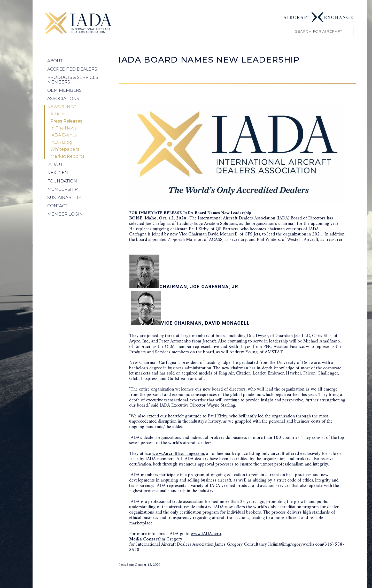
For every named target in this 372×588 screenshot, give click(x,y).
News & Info (62, 107)
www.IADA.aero (206, 534)
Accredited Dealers (72, 69)
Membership (63, 189)
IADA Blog (61, 142)
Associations (63, 99)
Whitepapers (65, 149)
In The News (63, 128)
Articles (58, 114)
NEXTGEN (58, 173)
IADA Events (63, 135)
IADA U (55, 165)
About (55, 61)
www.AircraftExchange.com (178, 454)
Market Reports (67, 156)
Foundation (62, 181)
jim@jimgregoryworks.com (298, 544)
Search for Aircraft (319, 31)
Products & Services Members (73, 80)
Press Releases (66, 121)
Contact (57, 206)
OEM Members (64, 90)
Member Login (65, 214)
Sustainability (64, 198)
